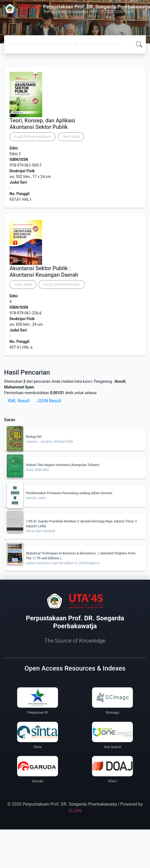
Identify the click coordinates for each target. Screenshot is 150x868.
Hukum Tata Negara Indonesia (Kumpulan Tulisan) (63, 465)
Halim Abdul (71, 137)
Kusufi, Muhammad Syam (33, 137)
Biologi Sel (34, 437)
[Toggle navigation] (12, 21)
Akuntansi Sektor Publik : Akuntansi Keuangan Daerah (44, 272)
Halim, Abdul (23, 285)
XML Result (19, 401)
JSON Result (49, 401)
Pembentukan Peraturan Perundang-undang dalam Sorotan (69, 493)
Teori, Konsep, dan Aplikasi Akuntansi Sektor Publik (42, 124)
